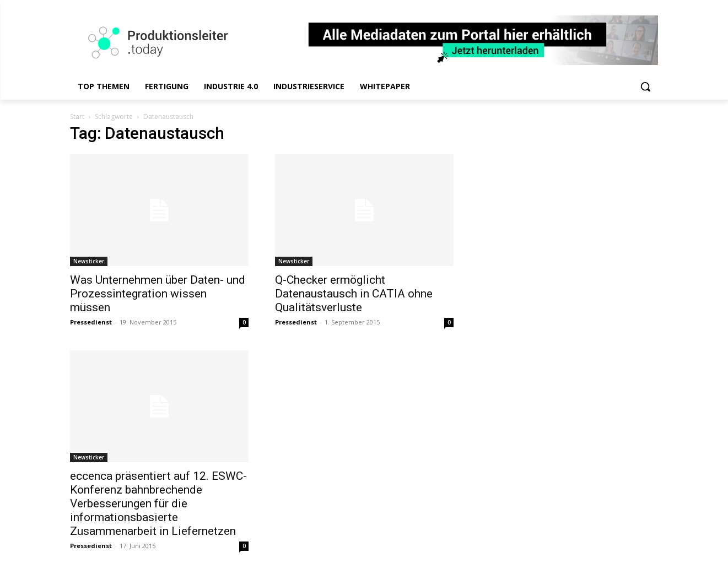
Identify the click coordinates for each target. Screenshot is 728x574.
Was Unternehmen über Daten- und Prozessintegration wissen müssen (158, 294)
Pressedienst (91, 322)
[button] (645, 86)
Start (77, 117)
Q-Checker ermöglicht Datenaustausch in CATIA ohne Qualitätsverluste (354, 294)
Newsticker (89, 261)
